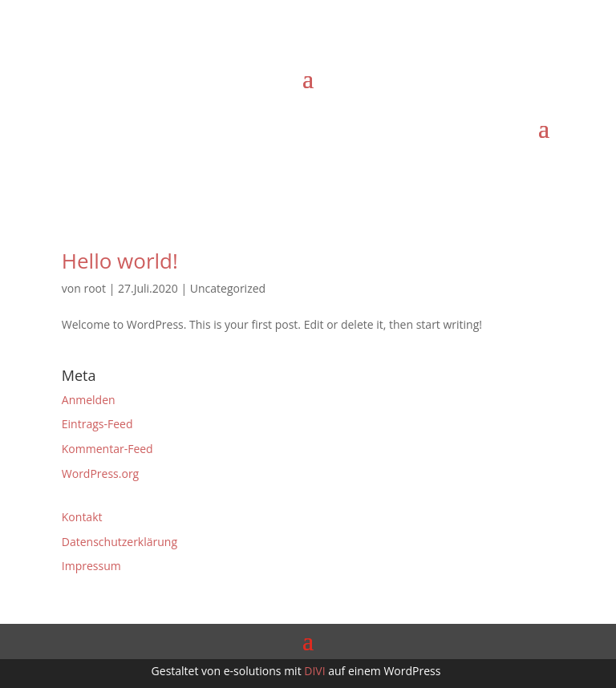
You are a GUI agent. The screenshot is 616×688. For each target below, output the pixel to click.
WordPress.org (100, 474)
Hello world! (120, 261)
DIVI (314, 671)
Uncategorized (228, 288)
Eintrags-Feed (97, 424)
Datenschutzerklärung (120, 542)
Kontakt (82, 517)
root (95, 288)
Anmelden (89, 400)
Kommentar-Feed (107, 449)
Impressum (91, 566)
